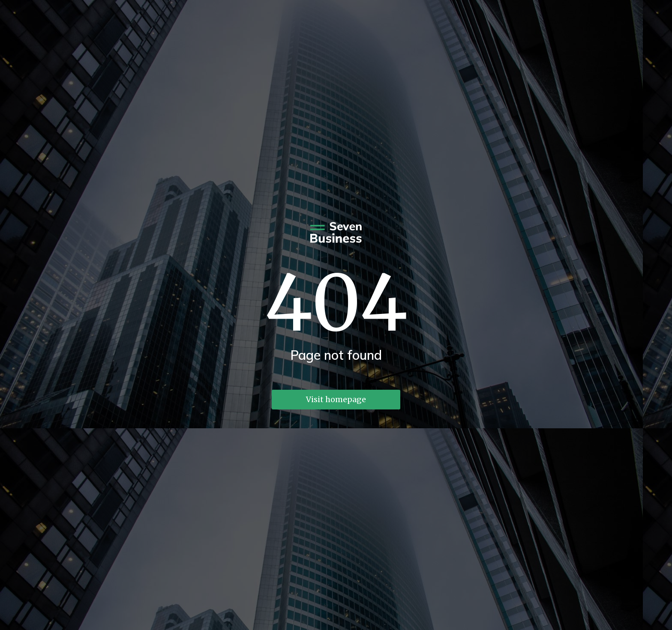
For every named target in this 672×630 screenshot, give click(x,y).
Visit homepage (336, 399)
